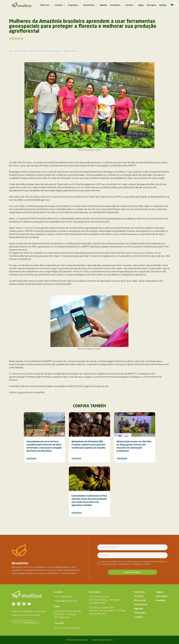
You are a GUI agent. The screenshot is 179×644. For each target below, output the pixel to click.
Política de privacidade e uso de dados (29, 611)
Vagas (141, 5)
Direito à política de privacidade (26, 615)
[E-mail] (132, 555)
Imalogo (163, 5)
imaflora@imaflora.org (31, 623)
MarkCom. (109, 640)
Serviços (59, 5)
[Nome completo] (132, 547)
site (22, 392)
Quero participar (132, 572)
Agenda (103, 5)
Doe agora (151, 5)
